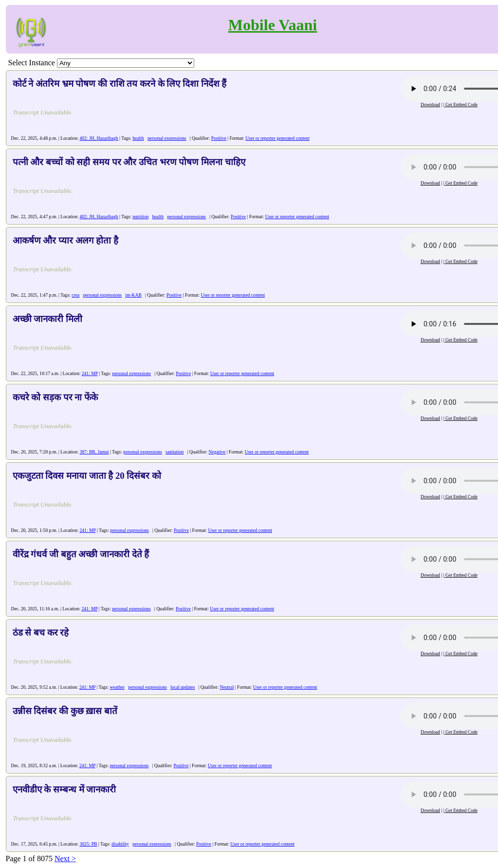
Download (430, 104)
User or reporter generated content (277, 138)
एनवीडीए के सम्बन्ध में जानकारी (65, 789)
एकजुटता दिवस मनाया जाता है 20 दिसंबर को (87, 476)
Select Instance (32, 63)
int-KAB (133, 295)
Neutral (227, 687)
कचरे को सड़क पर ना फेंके (55, 397)
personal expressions (167, 138)
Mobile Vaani (273, 25)
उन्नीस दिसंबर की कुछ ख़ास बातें (65, 711)
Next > (65, 859)
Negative (217, 452)
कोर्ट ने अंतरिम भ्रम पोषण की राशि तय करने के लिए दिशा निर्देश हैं (120, 84)
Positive (219, 138)
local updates (183, 687)
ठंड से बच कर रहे (41, 632)
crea (75, 295)
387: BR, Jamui (94, 452)
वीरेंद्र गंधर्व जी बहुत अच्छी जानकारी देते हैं (81, 554)
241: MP (90, 373)
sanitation (175, 452)
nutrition (140, 217)
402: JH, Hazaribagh (99, 138)
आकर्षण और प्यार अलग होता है (65, 240)
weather (117, 687)
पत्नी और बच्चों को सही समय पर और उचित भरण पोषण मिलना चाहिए (129, 162)
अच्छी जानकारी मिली (47, 319)
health (138, 138)
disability (120, 844)
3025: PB (89, 844)
